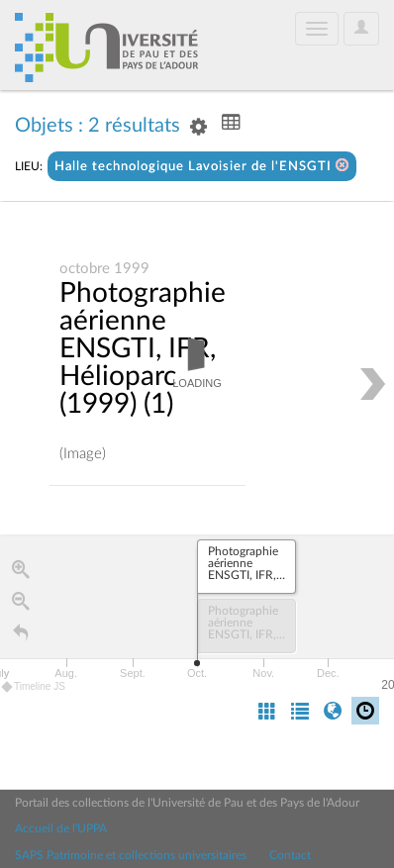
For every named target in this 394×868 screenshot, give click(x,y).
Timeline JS (34, 687)
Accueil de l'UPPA (61, 828)
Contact (290, 855)
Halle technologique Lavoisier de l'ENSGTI (202, 166)
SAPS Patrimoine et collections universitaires (131, 855)
